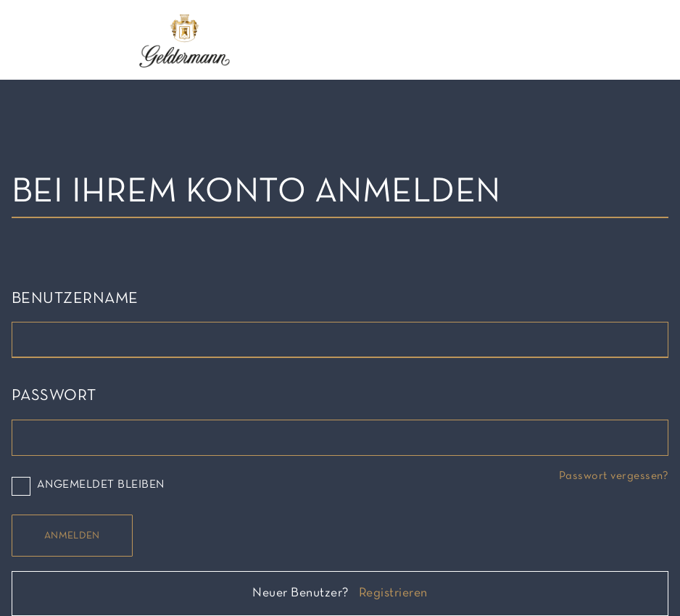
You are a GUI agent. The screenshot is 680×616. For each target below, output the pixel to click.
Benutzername (75, 299)
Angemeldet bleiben (88, 486)
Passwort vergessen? (614, 476)
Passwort (54, 396)
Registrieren (393, 593)
